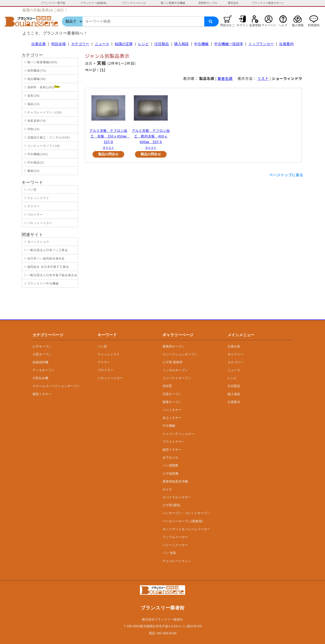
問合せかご (228, 25)
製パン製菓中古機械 (173, 3)
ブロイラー (105, 370)
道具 (89, 63)
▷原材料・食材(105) (41, 87)
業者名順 (225, 78)
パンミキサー (172, 410)
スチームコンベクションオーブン (56, 386)
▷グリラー (31, 206)
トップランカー (261, 44)
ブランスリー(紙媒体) (93, 3)
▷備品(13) (31, 104)
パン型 (102, 346)
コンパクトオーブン (177, 378)
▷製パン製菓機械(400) (40, 62)
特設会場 (58, 44)
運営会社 (233, 3)
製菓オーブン (172, 402)
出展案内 (286, 44)
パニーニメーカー (175, 545)
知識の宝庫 (124, 44)
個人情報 (298, 25)
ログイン (242, 25)
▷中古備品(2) (34, 162)
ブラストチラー (174, 442)
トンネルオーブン (175, 370)
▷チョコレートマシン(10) (42, 112)
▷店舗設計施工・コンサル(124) (46, 137)
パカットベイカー (110, 378)
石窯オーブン (172, 394)
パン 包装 (169, 553)
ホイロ (167, 489)
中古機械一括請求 (229, 44)
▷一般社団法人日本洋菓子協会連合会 (50, 275)
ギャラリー (235, 354)
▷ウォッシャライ (36, 198)
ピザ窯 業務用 (172, 362)
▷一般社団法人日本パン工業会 (45, 250)
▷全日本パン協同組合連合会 (44, 258)
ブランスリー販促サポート (268, 3)
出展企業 (39, 44)
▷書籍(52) (31, 171)
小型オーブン (42, 354)
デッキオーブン (44, 370)
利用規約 (314, 25)
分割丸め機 (40, 378)
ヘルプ (283, 25)
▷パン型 (30, 190)
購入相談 (181, 44)
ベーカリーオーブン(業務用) (182, 521)
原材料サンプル (208, 3)
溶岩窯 (167, 386)
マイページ (269, 25)
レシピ (144, 44)
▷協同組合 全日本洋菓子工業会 (46, 267)
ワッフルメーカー (175, 537)
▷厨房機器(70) (34, 71)
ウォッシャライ (109, 354)
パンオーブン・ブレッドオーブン (186, 513)
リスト (263, 78)
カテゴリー (80, 44)
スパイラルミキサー (177, 497)
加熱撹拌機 (40, 362)
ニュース (102, 44)
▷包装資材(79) (34, 121)
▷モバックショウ (36, 242)
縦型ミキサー (172, 450)
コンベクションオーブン (180, 354)
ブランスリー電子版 (53, 3)
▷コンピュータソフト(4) (41, 146)
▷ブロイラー (33, 215)
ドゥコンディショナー (178, 434)
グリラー (104, 362)
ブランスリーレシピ (134, 3)
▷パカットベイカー (38, 223)
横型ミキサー (42, 394)
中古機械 (201, 44)
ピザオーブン (42, 346)
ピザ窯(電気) (171, 505)
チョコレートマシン (177, 561)
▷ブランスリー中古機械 (41, 283)
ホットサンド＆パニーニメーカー (186, 529)
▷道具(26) (31, 96)
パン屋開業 (170, 465)
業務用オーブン (174, 346)
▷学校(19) (31, 129)
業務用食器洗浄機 (175, 481)
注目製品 (162, 44)
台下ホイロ (170, 457)
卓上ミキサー (172, 418)
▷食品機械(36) (34, 79)
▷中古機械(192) (35, 154)
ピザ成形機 (170, 474)
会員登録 (255, 25)
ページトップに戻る (286, 175)
